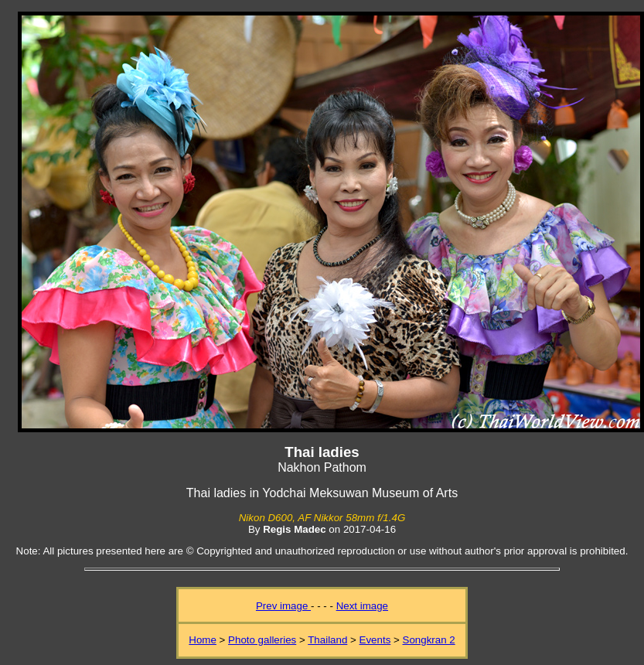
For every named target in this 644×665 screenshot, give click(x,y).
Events (375, 640)
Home (203, 640)
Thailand (327, 640)
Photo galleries (262, 640)
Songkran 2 (429, 640)
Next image (362, 606)
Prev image (283, 606)
